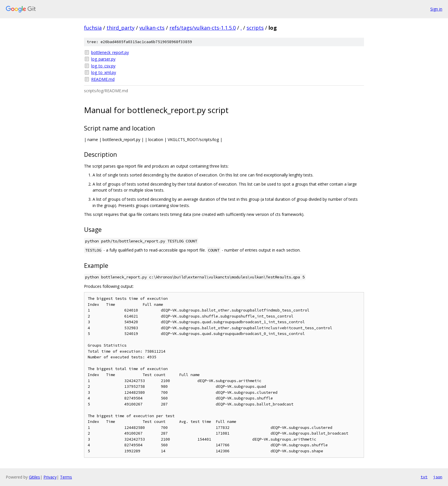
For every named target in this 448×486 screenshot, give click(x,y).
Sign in (436, 9)
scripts (255, 28)
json (438, 477)
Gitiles (34, 477)
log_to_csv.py (103, 66)
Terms (66, 477)
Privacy (50, 477)
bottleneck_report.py (110, 52)
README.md (103, 79)
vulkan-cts (152, 28)
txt (424, 477)
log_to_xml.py (104, 72)
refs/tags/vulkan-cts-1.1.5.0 (203, 28)
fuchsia (93, 28)
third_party (121, 28)
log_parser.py (103, 59)
